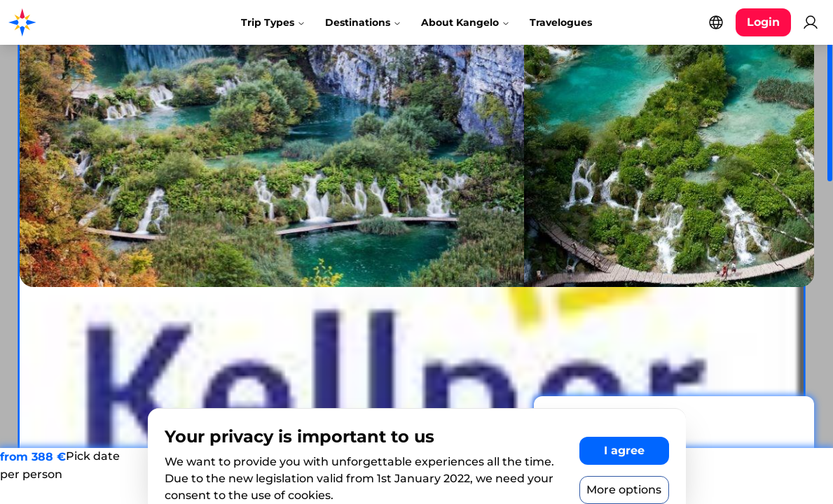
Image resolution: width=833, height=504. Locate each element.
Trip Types (273, 22)
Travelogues (561, 22)
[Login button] (763, 22)
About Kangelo (466, 22)
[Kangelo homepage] (70, 22)
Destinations (363, 22)
